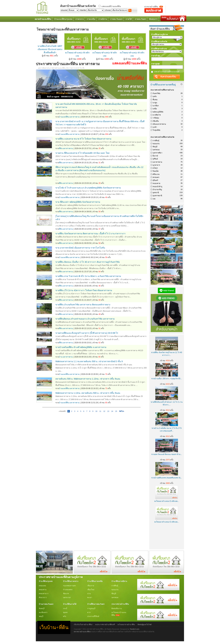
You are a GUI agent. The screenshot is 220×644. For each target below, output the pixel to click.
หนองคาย (156, 183)
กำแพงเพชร (68, 590)
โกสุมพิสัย (156, 130)
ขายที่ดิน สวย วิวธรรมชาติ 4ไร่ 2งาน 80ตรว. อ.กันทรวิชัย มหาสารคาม (88, 276)
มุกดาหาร (156, 165)
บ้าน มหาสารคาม (66, 357)
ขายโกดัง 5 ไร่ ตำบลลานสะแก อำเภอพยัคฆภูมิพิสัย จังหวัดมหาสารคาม (88, 188)
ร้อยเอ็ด (156, 171)
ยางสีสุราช (157, 115)
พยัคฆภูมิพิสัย (158, 112)
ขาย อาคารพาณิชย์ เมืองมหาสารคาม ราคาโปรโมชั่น (80, 248)
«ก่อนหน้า (62, 411)
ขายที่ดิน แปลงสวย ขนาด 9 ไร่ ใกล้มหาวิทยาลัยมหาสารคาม (83, 139)
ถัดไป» (122, 411)
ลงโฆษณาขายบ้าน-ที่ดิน (126, 625)
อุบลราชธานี (157, 196)
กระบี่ (65, 608)
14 (112, 411)
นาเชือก (156, 106)
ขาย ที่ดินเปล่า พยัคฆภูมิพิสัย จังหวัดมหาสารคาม (78, 202)
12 (104, 411)
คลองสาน (43, 590)
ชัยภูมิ (155, 147)
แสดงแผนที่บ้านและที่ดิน (111, 6)
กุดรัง (155, 96)
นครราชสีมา (157, 153)
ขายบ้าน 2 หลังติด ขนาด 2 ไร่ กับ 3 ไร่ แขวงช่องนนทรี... (167, 428)
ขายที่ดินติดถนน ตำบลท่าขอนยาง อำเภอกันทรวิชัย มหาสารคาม (85, 319)
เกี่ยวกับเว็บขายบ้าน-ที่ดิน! (83, 625)
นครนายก (67, 597)
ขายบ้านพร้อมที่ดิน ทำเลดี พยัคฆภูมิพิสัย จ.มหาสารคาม (81, 347)
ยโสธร (155, 168)
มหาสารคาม (157, 162)
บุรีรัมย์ (155, 159)
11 (100, 411)
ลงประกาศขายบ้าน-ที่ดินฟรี (105, 625)
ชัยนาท (66, 594)
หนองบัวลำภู (157, 187)
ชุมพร (65, 612)
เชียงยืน (156, 121)
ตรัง (65, 616)
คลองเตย (42, 586)
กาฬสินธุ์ (156, 141)
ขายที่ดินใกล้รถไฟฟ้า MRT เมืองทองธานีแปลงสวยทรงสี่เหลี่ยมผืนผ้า (50, 49)
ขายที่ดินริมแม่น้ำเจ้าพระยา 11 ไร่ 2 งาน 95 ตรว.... (167, 402)
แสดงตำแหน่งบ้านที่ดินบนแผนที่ (167, 72)
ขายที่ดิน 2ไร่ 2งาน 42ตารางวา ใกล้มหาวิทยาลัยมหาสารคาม (84, 290)
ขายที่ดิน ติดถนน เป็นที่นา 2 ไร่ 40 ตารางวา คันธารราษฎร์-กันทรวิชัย (88, 262)
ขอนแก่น (156, 144)
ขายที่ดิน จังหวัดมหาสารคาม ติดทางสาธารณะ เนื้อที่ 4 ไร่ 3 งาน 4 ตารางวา (90, 234)
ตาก (89, 612)
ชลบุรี (41, 616)
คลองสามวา (44, 594)
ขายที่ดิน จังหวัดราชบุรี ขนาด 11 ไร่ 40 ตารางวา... (167, 352)
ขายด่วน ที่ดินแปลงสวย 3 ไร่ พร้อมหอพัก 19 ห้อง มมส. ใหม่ (82, 153)
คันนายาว (43, 597)
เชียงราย (91, 586)
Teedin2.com (134, 629)
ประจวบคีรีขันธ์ (93, 616)
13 (108, 411)
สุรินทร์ (155, 180)
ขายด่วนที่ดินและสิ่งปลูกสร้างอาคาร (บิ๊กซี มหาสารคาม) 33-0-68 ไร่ (87, 333)
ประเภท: (64, 10)
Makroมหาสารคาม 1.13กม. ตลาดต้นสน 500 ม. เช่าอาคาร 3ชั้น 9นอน (88, 393)
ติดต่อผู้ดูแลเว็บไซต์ (145, 625)
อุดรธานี (156, 193)
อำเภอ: (108, 10)
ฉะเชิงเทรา (43, 612)
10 (96, 411)
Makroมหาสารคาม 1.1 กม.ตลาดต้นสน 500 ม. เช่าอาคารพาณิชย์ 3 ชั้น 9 (89, 361)
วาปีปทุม (156, 118)
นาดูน (155, 103)
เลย (154, 199)
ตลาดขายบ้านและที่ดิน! (82, 632)
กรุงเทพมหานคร (69, 586)
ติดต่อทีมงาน (117, 608)
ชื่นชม (155, 100)
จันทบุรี (42, 608)
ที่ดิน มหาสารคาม (66, 148)
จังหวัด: (83, 10)
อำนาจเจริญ (157, 190)
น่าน (89, 594)
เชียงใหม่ (91, 590)
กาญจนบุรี (91, 608)
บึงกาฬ (155, 156)
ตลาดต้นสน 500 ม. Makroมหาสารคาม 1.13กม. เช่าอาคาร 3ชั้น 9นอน (88, 379)
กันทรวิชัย (156, 93)
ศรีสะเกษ (156, 174)
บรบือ (155, 109)
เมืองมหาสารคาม (159, 124)
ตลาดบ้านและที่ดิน (43, 19)
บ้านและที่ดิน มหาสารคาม (69, 117)
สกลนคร (156, 177)
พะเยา (90, 597)
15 (116, 411)
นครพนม (156, 150)
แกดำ (155, 127)
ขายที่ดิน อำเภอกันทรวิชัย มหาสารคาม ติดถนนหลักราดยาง (83, 305)
